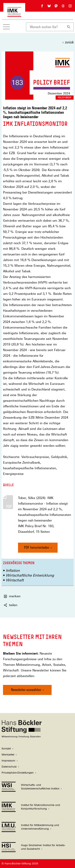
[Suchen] (69, 27)
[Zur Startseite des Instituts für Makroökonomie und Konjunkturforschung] (14, 15)
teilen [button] (10, 605)
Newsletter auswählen (26, 690)
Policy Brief (65, 97)
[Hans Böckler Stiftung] (22, 737)
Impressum (8, 761)
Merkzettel (8, 755)
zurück (69, 42)
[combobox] (45, 27)
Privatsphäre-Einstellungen (18, 773)
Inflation (13, 570)
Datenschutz (9, 767)
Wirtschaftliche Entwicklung (30, 575)
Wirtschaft (15, 580)
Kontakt (6, 749)
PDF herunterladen (37, 547)
